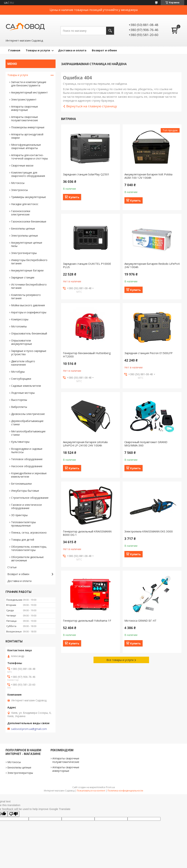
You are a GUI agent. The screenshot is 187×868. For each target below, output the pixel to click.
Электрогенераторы (24, 253)
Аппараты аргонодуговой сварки (27, 136)
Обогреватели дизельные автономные (27, 559)
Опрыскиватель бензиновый (29, 333)
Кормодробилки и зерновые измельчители (29, 475)
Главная (14, 50)
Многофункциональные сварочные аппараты (26, 146)
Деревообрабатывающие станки (27, 423)
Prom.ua (110, 787)
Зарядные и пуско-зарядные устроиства (29, 353)
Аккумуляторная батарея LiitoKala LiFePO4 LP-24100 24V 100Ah (85, 444)
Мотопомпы (19, 326)
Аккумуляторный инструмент (29, 92)
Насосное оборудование (27, 466)
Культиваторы (20, 442)
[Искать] (110, 31)
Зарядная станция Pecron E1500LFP (148, 353)
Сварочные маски (22, 165)
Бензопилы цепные (23, 228)
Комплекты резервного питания (26, 297)
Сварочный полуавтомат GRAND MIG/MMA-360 (146, 444)
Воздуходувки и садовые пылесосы (27, 450)
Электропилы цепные (25, 236)
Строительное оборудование (30, 498)
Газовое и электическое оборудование (26, 506)
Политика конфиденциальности (125, 791)
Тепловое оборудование (27, 459)
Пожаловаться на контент (91, 791)
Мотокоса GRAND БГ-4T (140, 621)
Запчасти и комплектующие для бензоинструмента (29, 84)
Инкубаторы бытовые (25, 491)
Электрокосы (19, 190)
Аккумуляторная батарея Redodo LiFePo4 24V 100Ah (152, 265)
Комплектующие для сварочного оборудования (28, 174)
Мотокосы (18, 183)
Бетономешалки (21, 484)
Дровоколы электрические (28, 414)
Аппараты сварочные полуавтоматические (25, 119)
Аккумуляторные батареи (27, 270)
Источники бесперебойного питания (29, 286)
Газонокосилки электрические (21, 213)
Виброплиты (19, 407)
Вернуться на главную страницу (92, 106)
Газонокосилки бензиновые (29, 221)
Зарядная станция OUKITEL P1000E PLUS (87, 265)
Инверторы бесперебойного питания (29, 262)
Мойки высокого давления (28, 305)
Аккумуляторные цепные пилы (27, 244)
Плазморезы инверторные (28, 127)
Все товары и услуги (120, 660)
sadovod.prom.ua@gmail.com (29, 729)
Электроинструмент (24, 99)
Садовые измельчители (26, 386)
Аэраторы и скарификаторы (29, 312)
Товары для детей (23, 540)
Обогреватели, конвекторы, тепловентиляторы (29, 548)
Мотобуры (18, 372)
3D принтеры (19, 515)
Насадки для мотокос (25, 204)
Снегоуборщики (21, 379)
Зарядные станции (23, 277)
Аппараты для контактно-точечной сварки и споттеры (29, 157)
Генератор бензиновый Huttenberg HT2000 (87, 355)
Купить (74, 197)
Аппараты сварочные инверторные (25, 108)
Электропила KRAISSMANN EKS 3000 (149, 531)
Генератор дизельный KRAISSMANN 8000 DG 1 (87, 533)
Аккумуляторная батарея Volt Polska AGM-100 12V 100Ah (148, 176)
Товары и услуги (38, 50)
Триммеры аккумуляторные (29, 197)
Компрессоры (20, 319)
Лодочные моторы (23, 393)
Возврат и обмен (104, 50)
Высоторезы (19, 400)
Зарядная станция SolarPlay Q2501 (86, 174)
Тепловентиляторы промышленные (23, 524)
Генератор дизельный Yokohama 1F (87, 621)
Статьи (12, 567)
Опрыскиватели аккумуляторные (22, 342)
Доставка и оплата (72, 50)
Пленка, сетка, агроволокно (29, 533)
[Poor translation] (14, 814)
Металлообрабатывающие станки (28, 433)
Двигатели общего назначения (23, 363)
